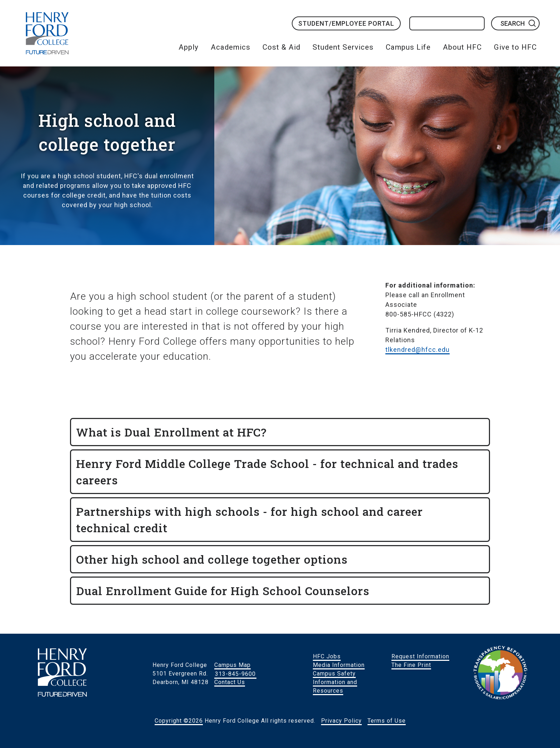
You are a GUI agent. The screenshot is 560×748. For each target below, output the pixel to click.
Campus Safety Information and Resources (335, 682)
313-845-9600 (235, 674)
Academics (231, 47)
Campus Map (232, 665)
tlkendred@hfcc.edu (417, 350)
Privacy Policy (341, 721)
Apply (189, 47)
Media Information (339, 665)
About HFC (462, 47)
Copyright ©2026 (179, 721)
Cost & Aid (281, 47)
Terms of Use (387, 721)
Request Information (420, 656)
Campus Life (408, 47)
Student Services (343, 47)
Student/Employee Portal (346, 23)
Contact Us (230, 682)
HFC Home (47, 33)
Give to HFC (515, 47)
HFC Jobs (327, 656)
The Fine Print (411, 665)
